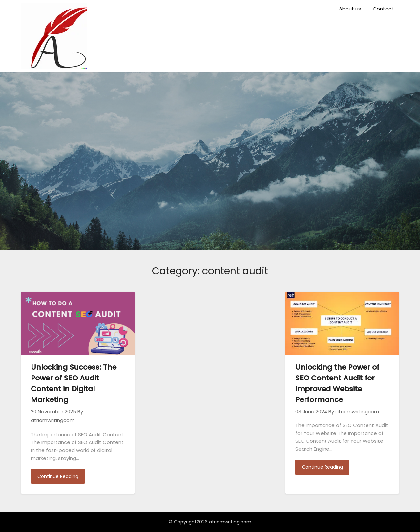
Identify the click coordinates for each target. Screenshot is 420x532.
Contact (383, 9)
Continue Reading (58, 476)
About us (350, 9)
